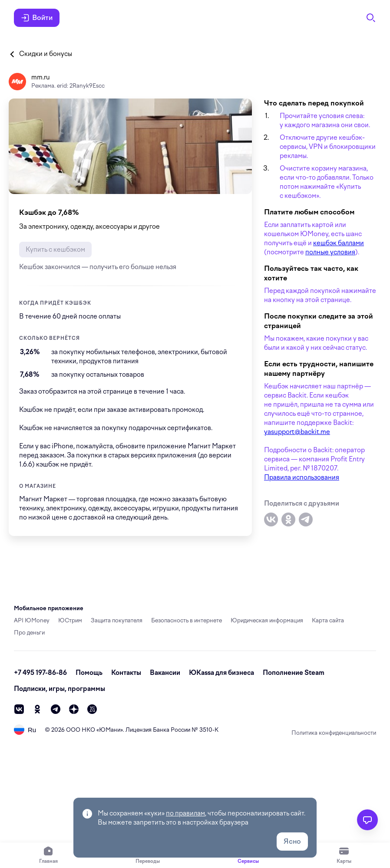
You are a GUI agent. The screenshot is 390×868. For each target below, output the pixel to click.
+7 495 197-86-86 (40, 673)
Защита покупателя (117, 620)
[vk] (19, 709)
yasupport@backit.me (297, 432)
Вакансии (165, 673)
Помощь (89, 673)
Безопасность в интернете (187, 620)
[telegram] (56, 709)
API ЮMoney (32, 620)
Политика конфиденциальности (334, 733)
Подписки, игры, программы (59, 689)
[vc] (92, 709)
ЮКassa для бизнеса (221, 673)
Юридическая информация (267, 620)
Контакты (126, 673)
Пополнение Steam (294, 673)
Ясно (292, 841)
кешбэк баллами (339, 243)
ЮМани (110, 730)
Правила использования (302, 477)
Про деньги (29, 633)
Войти (37, 18)
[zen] (74, 709)
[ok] (37, 709)
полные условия (330, 252)
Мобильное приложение (49, 608)
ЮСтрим (70, 620)
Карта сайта (328, 620)
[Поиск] (371, 18)
